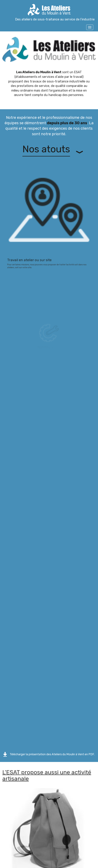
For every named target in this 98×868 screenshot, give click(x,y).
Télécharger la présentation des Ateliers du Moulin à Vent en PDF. (52, 754)
